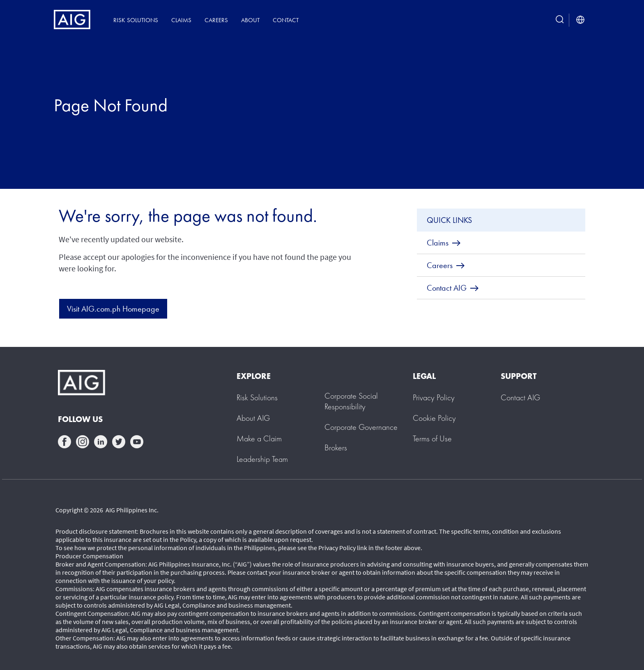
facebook (64, 442)
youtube (137, 442)
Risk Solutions (136, 20)
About (250, 20)
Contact (286, 20)
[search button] (560, 20)
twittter (119, 442)
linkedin (101, 442)
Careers (216, 20)
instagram (83, 442)
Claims (181, 20)
